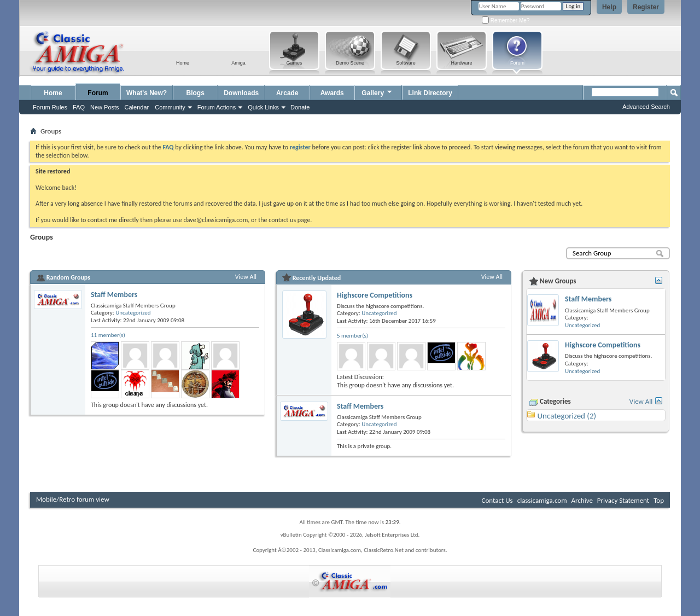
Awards (332, 93)
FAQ (79, 107)
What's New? (147, 93)
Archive (582, 500)
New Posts (105, 107)
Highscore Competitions (375, 295)
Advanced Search (646, 107)
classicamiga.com (542, 500)
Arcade (287, 93)
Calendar (137, 107)
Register (646, 7)
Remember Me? (506, 21)
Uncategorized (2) (567, 416)
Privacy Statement (623, 500)
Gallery (377, 92)
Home (53, 93)
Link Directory (430, 93)
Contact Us (497, 500)
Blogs (196, 93)
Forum (98, 93)
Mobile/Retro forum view (73, 499)
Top (659, 500)
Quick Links (263, 107)
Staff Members (114, 295)
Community (170, 107)
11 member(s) (108, 335)
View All (246, 277)
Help (609, 7)
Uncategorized (133, 313)
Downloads (241, 93)
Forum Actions (217, 107)
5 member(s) (352, 336)
